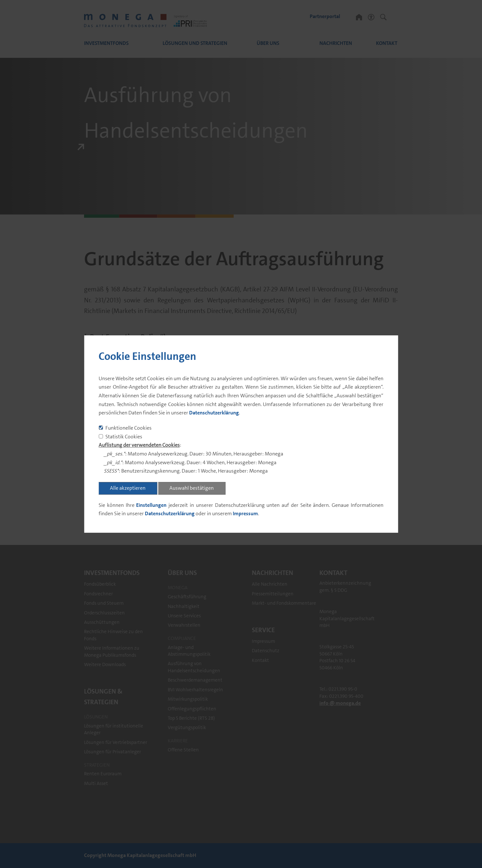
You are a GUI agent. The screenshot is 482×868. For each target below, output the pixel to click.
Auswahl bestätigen (192, 488)
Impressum (245, 514)
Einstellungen (151, 505)
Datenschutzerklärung (214, 413)
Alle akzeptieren (128, 488)
